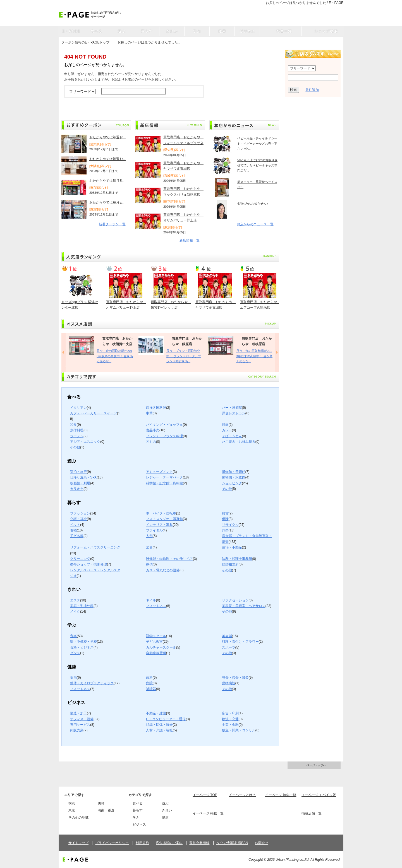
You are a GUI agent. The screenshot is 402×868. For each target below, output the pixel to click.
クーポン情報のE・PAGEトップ (85, 42)
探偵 (149, 564)
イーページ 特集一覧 (281, 795)
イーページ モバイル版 (319, 795)
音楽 (73, 636)
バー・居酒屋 (232, 408)
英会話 (227, 636)
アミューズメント (159, 472)
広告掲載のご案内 (169, 843)
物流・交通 (230, 719)
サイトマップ (78, 843)
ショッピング (232, 483)
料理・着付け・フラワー (240, 642)
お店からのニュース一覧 (255, 224)
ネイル (151, 600)
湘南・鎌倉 (106, 810)
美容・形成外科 (82, 606)
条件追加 (312, 90)
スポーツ (229, 647)
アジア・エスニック (85, 442)
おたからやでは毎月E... (107, 181)
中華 (149, 413)
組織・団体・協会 (159, 725)
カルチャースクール (161, 647)
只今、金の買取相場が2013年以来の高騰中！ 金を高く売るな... (115, 356)
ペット (75, 525)
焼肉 (225, 425)
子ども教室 (154, 642)
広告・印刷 (230, 713)
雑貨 (225, 513)
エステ (75, 600)
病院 (149, 683)
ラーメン (77, 436)
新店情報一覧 (190, 240)
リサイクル (230, 525)
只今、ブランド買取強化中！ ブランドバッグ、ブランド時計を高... (184, 356)
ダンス (75, 653)
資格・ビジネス (82, 647)
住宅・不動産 (232, 547)
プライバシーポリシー (112, 843)
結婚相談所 (230, 564)
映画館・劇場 (80, 483)
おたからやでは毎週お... (107, 137)
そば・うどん (232, 436)
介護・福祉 (78, 519)
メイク (75, 611)
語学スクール (156, 636)
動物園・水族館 (234, 477)
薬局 (73, 678)
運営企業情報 (199, 843)
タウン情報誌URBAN (232, 843)
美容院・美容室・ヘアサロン (244, 606)
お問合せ (262, 843)
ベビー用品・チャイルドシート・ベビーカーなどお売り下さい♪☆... (257, 143)
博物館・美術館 (234, 472)
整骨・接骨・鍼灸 (235, 678)
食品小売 (153, 430)
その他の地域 (78, 818)
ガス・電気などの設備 (163, 570)
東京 (72, 810)
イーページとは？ (242, 795)
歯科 (149, 678)
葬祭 (225, 530)
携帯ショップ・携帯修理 (88, 564)
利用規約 (142, 843)
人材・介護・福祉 (159, 730)
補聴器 (151, 689)
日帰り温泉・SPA (83, 477)
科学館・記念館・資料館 (164, 483)
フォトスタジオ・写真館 (164, 519)
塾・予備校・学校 (83, 642)
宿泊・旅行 (78, 472)
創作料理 (77, 430)
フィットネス (156, 606)
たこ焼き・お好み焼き (239, 442)
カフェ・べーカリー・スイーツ (94, 413)
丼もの (151, 442)
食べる (138, 803)
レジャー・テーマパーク (164, 477)
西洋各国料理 (156, 408)
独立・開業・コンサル (239, 730)
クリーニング (80, 559)
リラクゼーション (235, 600)
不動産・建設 (156, 713)
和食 (73, 425)
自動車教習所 (156, 653)
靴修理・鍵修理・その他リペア (169, 559)
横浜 (72, 803)
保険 (225, 519)
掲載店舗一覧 (312, 813)
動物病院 (229, 683)
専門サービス (80, 725)
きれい (167, 810)
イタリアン (78, 408)
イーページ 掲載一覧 (208, 813)
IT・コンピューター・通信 (166, 719)
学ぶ (136, 818)
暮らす (138, 810)
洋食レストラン (234, 413)
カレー (227, 430)
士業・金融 (230, 725)
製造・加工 (78, 713)
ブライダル (154, 530)
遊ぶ (165, 803)
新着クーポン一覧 (112, 224)
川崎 (101, 803)
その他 (75, 447)
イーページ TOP (205, 795)
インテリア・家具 (159, 525)
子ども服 (77, 536)
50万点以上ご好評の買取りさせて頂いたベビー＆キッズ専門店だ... (257, 165)
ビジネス (139, 825)
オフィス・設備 (82, 719)
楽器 (149, 547)
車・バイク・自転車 (161, 513)
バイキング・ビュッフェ (164, 425)
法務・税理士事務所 (237, 559)
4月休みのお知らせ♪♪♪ (254, 204)
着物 (73, 530)
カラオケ (77, 489)
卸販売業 (77, 730)
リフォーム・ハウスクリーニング (95, 547)
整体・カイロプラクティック (92, 683)
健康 (165, 818)
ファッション (80, 513)
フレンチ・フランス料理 (164, 436)
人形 (149, 536)
